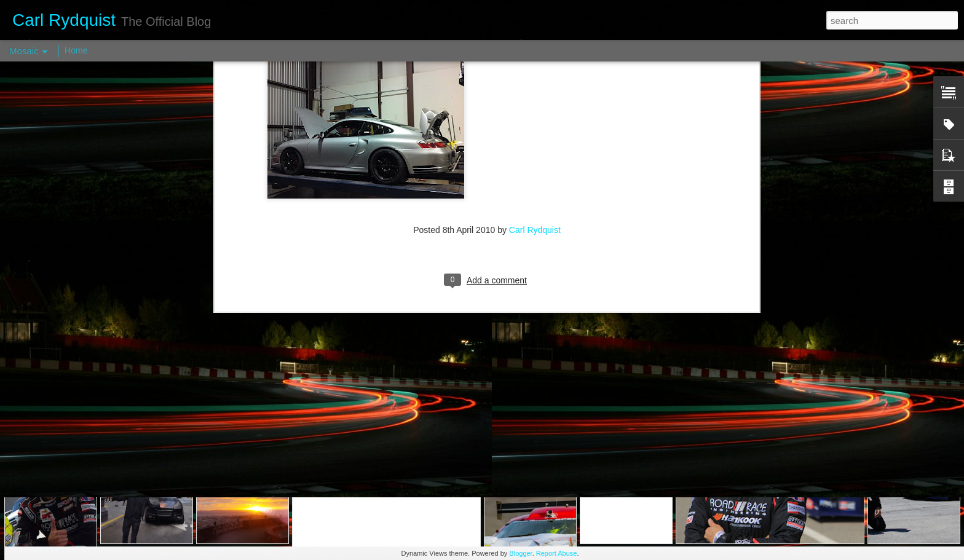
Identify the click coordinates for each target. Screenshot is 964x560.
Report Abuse (557, 553)
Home (76, 50)
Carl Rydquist (535, 68)
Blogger (520, 553)
